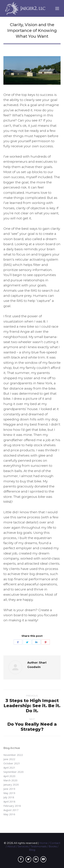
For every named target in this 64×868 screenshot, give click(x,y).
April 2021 (9, 768)
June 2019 (9, 789)
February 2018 (12, 806)
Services (23, 846)
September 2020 (13, 772)
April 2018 (9, 801)
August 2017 (11, 810)
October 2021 (12, 763)
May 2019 (9, 793)
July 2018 (9, 797)
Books (53, 846)
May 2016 (9, 814)
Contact (55, 843)
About (11, 846)
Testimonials (38, 846)
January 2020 (11, 785)
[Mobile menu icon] (57, 8)
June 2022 (9, 759)
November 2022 (13, 755)
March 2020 (10, 780)
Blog (32, 850)
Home (43, 843)
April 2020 (9, 776)
